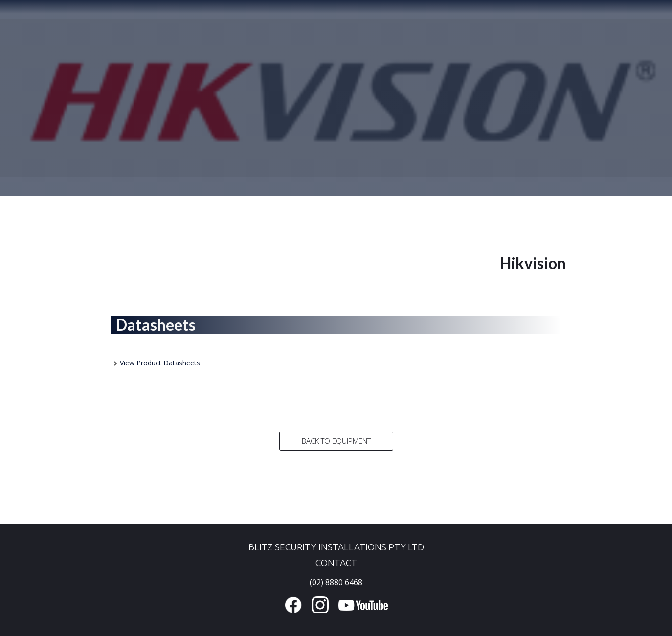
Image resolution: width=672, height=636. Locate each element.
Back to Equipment (336, 441)
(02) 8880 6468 (336, 582)
